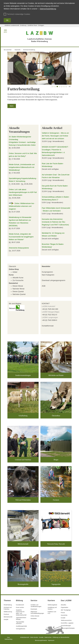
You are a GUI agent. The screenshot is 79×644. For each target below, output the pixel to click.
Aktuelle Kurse (18, 278)
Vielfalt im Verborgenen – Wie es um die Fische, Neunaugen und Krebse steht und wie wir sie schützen (55, 136)
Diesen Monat (18, 286)
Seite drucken (34, 637)
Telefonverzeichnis (66, 620)
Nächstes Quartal (19, 294)
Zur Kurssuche (18, 280)
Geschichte (64, 615)
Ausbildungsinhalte (21, 626)
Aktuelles (64, 605)
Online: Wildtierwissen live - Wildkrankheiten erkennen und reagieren (22, 206)
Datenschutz (48, 637)
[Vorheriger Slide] (10, 67)
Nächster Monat (18, 289)
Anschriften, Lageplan (67, 623)
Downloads (34, 609)
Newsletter (46, 266)
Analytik (6, 619)
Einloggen (41, 25)
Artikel (15, 272)
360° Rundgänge (66, 610)
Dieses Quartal (18, 292)
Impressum (51, 640)
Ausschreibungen (66, 626)
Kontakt (63, 618)
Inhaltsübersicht (25, 637)
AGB (44, 286)
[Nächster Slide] (69, 67)
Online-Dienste (35, 616)
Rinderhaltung (8, 605)
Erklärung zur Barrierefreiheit (61, 637)
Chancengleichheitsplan (68, 628)
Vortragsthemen (21, 629)
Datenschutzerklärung (48, 9)
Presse (63, 613)
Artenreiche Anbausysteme (19, 248)
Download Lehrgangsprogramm (54, 280)
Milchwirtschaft (8, 617)
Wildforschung (8, 612)
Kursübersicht (20, 605)
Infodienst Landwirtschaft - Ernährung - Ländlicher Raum (21, 25)
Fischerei (6, 614)
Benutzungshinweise (41, 640)
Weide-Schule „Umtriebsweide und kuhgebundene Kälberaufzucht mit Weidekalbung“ (22, 167)
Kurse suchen (20, 607)
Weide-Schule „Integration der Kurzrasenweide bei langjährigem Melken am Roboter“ (21, 237)
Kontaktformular (48, 326)
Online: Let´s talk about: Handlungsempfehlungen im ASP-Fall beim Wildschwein (23, 192)
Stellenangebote (52, 605)
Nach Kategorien (48, 275)
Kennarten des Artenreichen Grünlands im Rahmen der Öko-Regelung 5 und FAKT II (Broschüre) (55, 222)
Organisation (65, 607)
